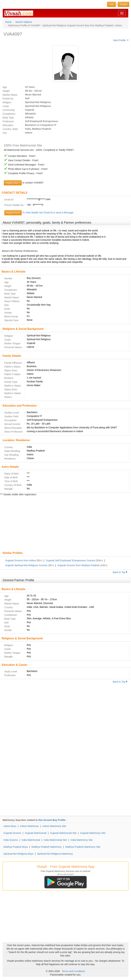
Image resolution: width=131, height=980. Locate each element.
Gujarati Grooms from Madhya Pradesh (78, 565)
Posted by (8, 99)
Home (8, 22)
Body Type (8, 118)
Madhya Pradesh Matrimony (46, 847)
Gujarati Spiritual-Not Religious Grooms (26, 565)
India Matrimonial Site (55, 840)
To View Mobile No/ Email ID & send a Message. (48, 213)
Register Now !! (13, 183)
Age (5, 87)
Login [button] (111, 4)
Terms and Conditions (74, 971)
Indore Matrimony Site (54, 826)
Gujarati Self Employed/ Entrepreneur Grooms (71, 560)
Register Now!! (13, 213)
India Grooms (11, 840)
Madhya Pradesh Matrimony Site (83, 847)
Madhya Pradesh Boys (16, 847)
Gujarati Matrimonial (36, 833)
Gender (8, 278)
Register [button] (124, 4)
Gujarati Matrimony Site (93, 833)
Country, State (10, 129)
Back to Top (120, 572)
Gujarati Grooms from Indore (21, 560)
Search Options (24, 22)
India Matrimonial (31, 840)
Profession (8, 121)
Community (9, 110)
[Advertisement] (65, 524)
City (5, 133)
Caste (6, 106)
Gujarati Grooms (12, 833)
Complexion (9, 114)
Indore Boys (10, 826)
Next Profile (119, 40)
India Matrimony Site (82, 840)
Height (6, 91)
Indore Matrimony (29, 826)
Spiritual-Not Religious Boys (18, 854)
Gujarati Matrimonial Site (63, 833)
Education (8, 125)
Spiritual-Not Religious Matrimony (55, 854)
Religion (7, 102)
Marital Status (10, 95)
